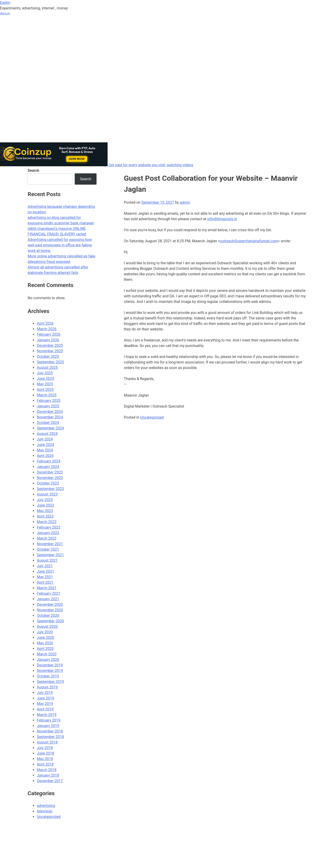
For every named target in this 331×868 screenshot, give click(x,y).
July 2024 (45, 439)
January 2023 (48, 533)
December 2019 (50, 665)
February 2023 (49, 527)
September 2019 (50, 682)
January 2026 (48, 340)
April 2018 (45, 764)
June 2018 (45, 753)
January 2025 (48, 406)
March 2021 (47, 588)
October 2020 (48, 616)
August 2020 (47, 627)
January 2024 (48, 467)
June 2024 (45, 445)
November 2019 (50, 671)
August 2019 (47, 687)
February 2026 (49, 334)
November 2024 (50, 417)
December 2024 (50, 412)
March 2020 (47, 654)
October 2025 (48, 356)
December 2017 (50, 781)
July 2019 (45, 693)
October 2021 (48, 549)
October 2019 (48, 676)
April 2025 (45, 390)
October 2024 (48, 423)
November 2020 (50, 610)
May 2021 (45, 577)
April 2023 (45, 516)
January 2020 (48, 660)
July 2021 (45, 566)
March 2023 (47, 522)
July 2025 (45, 373)
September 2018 (50, 737)
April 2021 (45, 582)
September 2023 (50, 489)
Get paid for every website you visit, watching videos (151, 165)
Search (33, 170)
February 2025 (49, 401)
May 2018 (45, 759)
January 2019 (48, 726)
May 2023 (45, 511)
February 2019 (49, 720)
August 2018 (47, 742)
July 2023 (45, 500)
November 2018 (50, 731)
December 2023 (50, 472)
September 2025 (50, 362)
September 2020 (50, 621)
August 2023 (47, 494)
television (45, 811)
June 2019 (45, 698)
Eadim (5, 3)
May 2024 (45, 450)
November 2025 (50, 351)
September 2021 (50, 555)
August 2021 (47, 560)
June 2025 (45, 379)
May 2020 (45, 643)
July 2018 (45, 748)
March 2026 (47, 329)
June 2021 (45, 571)
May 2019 (45, 704)
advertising (46, 806)
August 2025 (47, 368)
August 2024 (47, 434)
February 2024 (49, 461)
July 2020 (45, 632)
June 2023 (45, 505)
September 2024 (50, 428)
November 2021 (50, 544)
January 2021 (48, 599)
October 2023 (48, 483)
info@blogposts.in (222, 219)
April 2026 (45, 323)
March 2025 (47, 395)
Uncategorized (152, 417)
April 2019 (45, 709)
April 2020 (45, 649)
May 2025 (45, 384)
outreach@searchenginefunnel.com (249, 241)
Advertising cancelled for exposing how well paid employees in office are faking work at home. (60, 245)
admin (185, 202)
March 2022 (47, 538)
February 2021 (49, 593)
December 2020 (50, 604)
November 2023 (50, 478)
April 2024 (45, 456)
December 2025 (50, 345)
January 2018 (48, 775)
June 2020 (45, 638)
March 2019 (47, 715)
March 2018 (47, 770)
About (5, 14)
